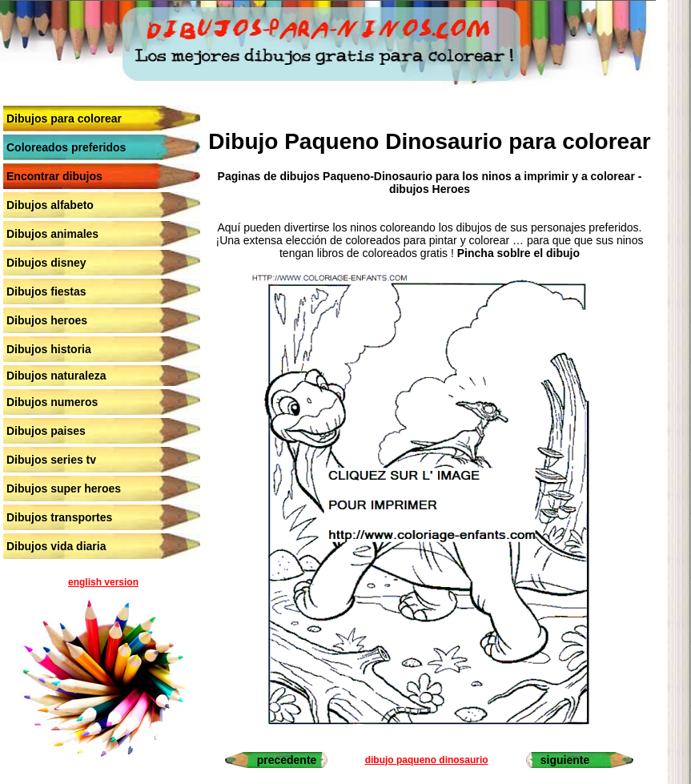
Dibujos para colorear (64, 119)
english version (103, 582)
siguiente (565, 760)
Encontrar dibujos (54, 176)
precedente (287, 760)
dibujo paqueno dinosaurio (427, 760)
